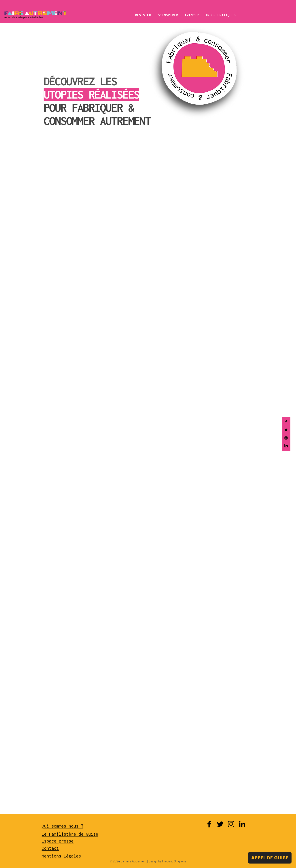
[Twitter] (286, 430)
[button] (143, 15)
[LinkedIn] (286, 446)
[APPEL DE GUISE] (270, 858)
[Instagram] (286, 438)
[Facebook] (286, 422)
